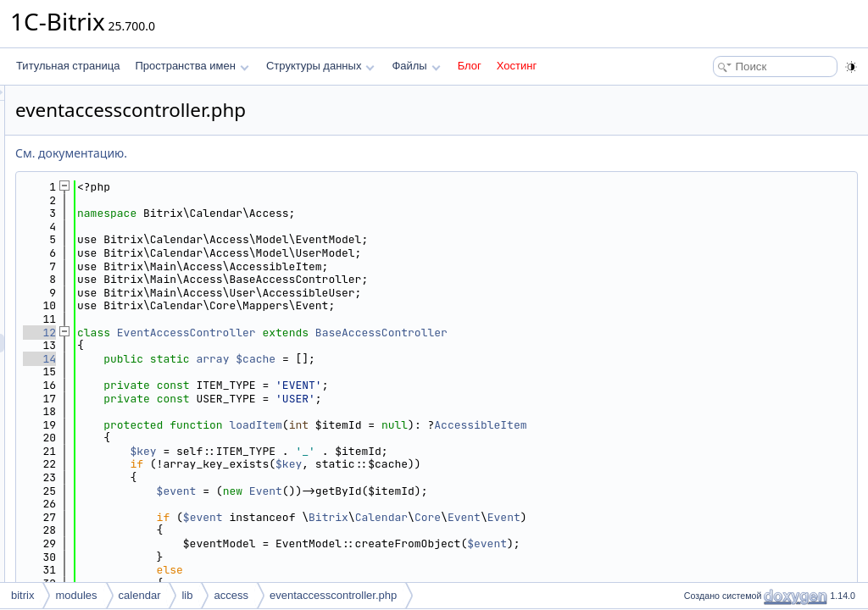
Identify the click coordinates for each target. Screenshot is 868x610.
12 (251, 333)
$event (389, 491)
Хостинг (517, 66)
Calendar (593, 517)
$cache (467, 359)
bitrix (22, 595)
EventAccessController (398, 333)
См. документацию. (283, 153)
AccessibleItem (692, 425)
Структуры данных (320, 66)
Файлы (416, 66)
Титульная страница (68, 66)
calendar (140, 595)
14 (251, 359)
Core (640, 517)
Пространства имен (192, 66)
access (231, 595)
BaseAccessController (593, 333)
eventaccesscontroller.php (333, 595)
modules (76, 595)
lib (187, 595)
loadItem (467, 425)
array (424, 359)
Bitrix (540, 517)
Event (478, 491)
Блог (470, 66)
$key (355, 451)
